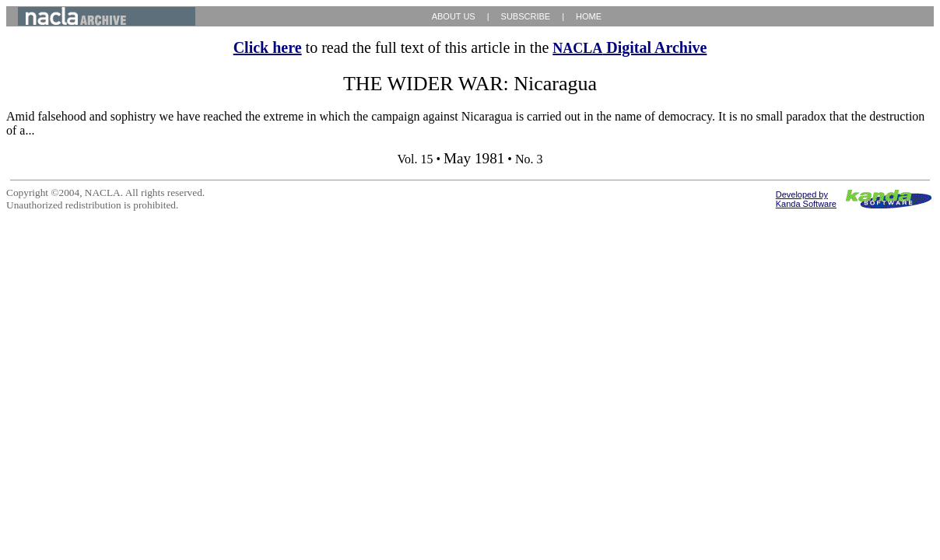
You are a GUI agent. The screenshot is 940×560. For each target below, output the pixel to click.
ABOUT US (454, 16)
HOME (589, 16)
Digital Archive (630, 47)
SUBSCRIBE (526, 16)
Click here (268, 47)
